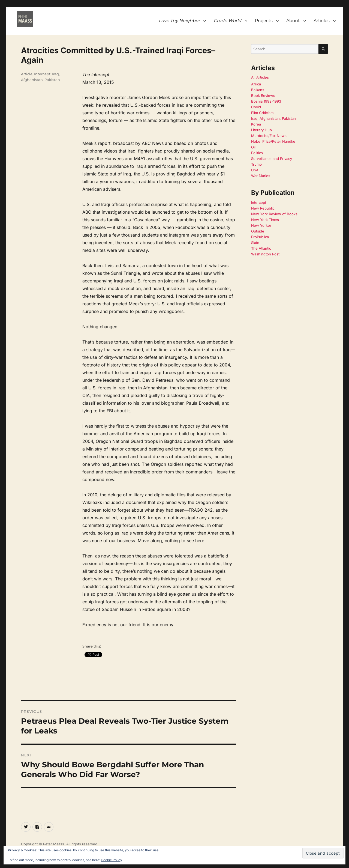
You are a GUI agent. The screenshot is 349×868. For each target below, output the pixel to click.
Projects (264, 21)
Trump (256, 164)
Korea (256, 124)
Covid (256, 107)
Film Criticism (262, 113)
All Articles (260, 77)
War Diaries (261, 176)
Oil (253, 147)
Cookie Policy (112, 860)
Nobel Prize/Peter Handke (273, 141)
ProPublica (260, 237)
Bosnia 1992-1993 (266, 101)
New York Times (265, 220)
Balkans (258, 90)
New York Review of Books (274, 214)
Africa (256, 84)
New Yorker (261, 225)
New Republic (263, 208)
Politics (257, 153)
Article (27, 74)
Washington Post (265, 254)
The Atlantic (261, 248)
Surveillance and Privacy (272, 159)
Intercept (42, 74)
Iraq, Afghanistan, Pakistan (273, 118)
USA (255, 170)
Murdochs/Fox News (269, 136)
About (293, 21)
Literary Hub (261, 130)
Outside (258, 231)
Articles (322, 21)
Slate (255, 243)
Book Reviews (263, 96)
